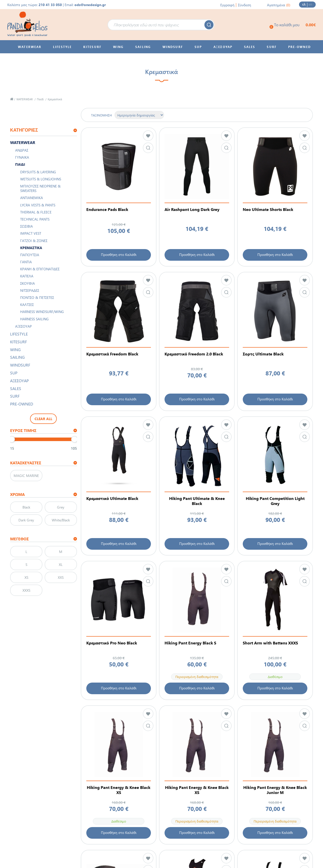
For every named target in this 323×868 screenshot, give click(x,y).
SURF (15, 396)
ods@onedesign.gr (90, 5)
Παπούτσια (30, 255)
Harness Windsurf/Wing (42, 312)
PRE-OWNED (22, 404)
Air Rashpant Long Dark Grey (192, 209)
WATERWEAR (25, 99)
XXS (61, 577)
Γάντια (26, 262)
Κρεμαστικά (31, 248)
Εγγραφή (227, 5)
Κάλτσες (27, 305)
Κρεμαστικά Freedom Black (112, 354)
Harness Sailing (34, 319)
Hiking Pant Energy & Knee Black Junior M (275, 790)
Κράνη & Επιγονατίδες (40, 269)
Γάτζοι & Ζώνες (34, 241)
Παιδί (40, 99)
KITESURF (19, 342)
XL (61, 564)
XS (26, 577)
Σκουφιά (28, 283)
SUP (14, 373)
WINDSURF (20, 365)
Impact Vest (31, 233)
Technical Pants (35, 219)
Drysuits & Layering (38, 172)
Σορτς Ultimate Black (263, 354)
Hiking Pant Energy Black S (190, 643)
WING (15, 349)
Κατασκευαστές (26, 463)
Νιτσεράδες (30, 290)
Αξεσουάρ (23, 326)
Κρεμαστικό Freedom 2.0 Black (194, 354)
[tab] (44, 130)
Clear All (43, 419)
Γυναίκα (22, 157)
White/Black (61, 520)
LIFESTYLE (19, 334)
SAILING (17, 357)
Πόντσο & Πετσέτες (37, 297)
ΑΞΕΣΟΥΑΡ (19, 381)
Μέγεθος (19, 539)
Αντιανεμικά (32, 198)
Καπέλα (27, 276)
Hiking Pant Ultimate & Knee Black (197, 501)
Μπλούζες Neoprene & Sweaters (40, 188)
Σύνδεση (245, 5)
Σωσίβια (26, 226)
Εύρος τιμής (23, 430)
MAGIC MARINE (26, 476)
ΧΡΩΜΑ (17, 494)
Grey (61, 507)
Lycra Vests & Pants (38, 205)
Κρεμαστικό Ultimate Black (112, 498)
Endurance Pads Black (107, 209)
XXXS (26, 590)
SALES (16, 388)
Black (26, 507)
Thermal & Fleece (36, 212)
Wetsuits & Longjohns (41, 179)
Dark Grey (26, 520)
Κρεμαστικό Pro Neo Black (112, 643)
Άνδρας (22, 150)
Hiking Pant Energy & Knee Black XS (119, 790)
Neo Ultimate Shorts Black (268, 209)
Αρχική (12, 99)
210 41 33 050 (50, 5)
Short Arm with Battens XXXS (270, 643)
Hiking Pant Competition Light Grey (275, 501)
